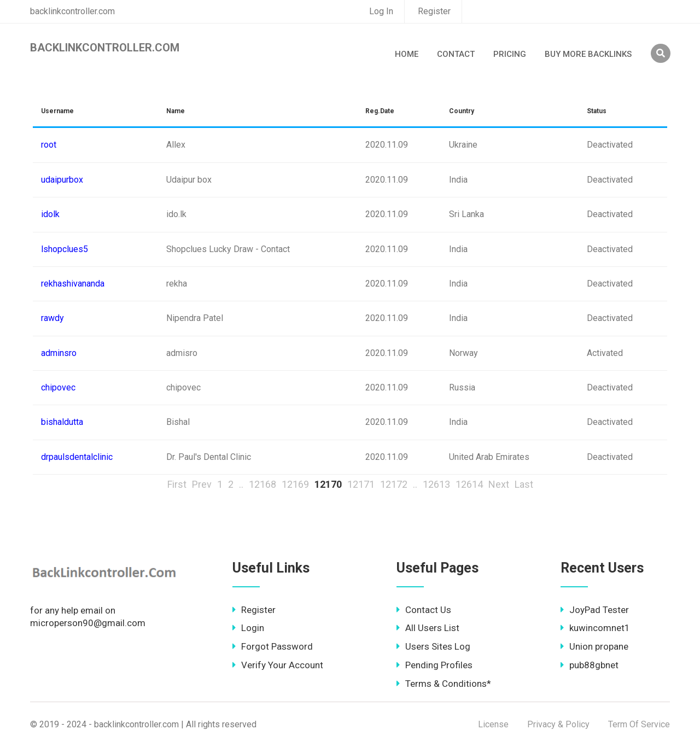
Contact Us (424, 610)
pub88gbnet (590, 665)
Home (407, 54)
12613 (436, 484)
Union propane (594, 646)
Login (248, 628)
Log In (381, 11)
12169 (295, 484)
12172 (394, 484)
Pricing (510, 54)
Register (434, 11)
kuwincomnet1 (595, 628)
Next (499, 484)
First (177, 484)
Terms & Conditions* (444, 684)
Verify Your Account (278, 665)
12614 (469, 484)
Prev (202, 484)
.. (241, 484)
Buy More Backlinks (588, 54)
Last (524, 484)
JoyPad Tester (595, 610)
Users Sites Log (433, 646)
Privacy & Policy (558, 724)
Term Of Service (639, 724)
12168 (262, 484)
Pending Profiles (434, 665)
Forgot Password (273, 646)
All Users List (428, 628)
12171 (361, 484)
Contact (456, 54)
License (493, 724)
